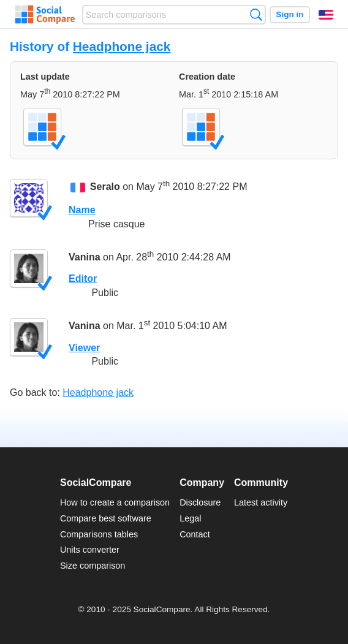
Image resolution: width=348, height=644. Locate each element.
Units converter (90, 550)
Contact (195, 534)
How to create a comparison (115, 502)
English (326, 15)
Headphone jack (122, 46)
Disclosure (200, 502)
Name (82, 210)
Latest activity (261, 502)
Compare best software (106, 518)
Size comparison (93, 566)
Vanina (85, 257)
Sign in (289, 14)
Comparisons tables (99, 534)
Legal (190, 518)
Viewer (84, 348)
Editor (83, 278)
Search (256, 14)
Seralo (105, 187)
